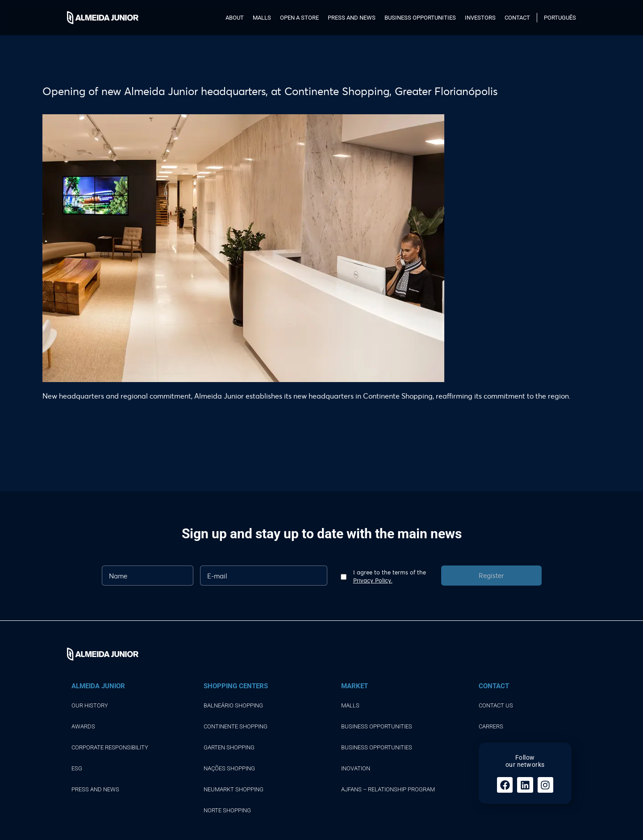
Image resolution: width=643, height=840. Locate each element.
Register (491, 575)
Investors (480, 18)
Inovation (356, 768)
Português (560, 18)
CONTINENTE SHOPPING (236, 726)
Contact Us (496, 705)
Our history (90, 705)
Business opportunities (420, 18)
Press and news (352, 18)
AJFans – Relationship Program (388, 789)
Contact (517, 18)
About (235, 18)
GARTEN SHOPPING (229, 747)
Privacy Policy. (373, 580)
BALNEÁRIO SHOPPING (233, 705)
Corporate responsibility (110, 747)
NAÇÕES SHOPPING (229, 768)
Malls (262, 18)
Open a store (299, 18)
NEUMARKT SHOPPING (234, 789)
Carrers (491, 726)
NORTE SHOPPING (227, 810)
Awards (83, 726)
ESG (77, 768)
